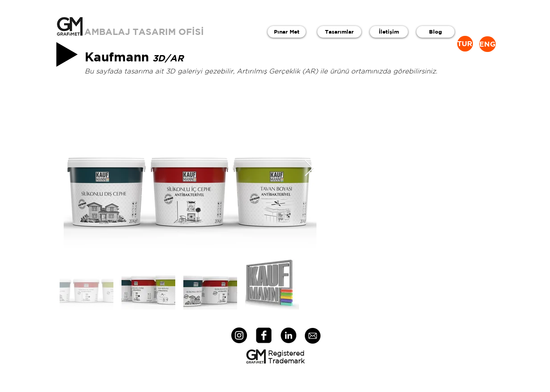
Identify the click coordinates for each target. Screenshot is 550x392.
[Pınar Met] (287, 32)
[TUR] (465, 44)
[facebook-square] (264, 335)
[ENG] (487, 44)
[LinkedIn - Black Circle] (288, 335)
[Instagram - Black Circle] (239, 335)
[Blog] (435, 32)
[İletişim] (389, 32)
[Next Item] (309, 169)
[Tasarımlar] (339, 32)
